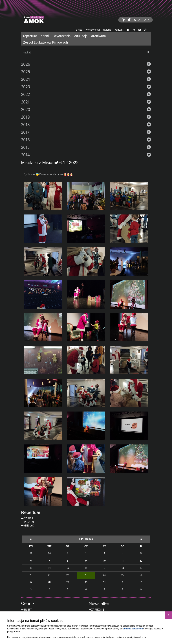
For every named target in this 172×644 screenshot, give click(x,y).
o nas (79, 30)
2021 (25, 102)
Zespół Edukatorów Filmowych (45, 42)
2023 (26, 87)
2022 (26, 94)
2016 (25, 140)
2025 (26, 72)
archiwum (99, 36)
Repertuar (31, 512)
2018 (25, 125)
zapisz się (98, 610)
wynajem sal (93, 30)
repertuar (30, 36)
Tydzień (29, 522)
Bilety (28, 610)
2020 (26, 109)
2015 (25, 147)
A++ (147, 20)
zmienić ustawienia (133, 629)
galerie (107, 30)
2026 (26, 64)
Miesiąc (29, 526)
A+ (140, 20)
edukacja (81, 36)
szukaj (86, 52)
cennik (46, 36)
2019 (25, 117)
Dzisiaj (28, 518)
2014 (25, 155)
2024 (26, 79)
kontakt (119, 30)
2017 (25, 132)
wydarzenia (62, 36)
